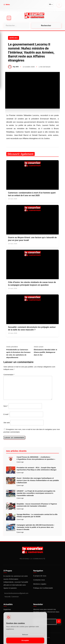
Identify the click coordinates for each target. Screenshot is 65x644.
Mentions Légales (40, 584)
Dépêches (7, 609)
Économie (6, 45)
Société (6, 51)
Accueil (6, 33)
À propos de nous (40, 576)
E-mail (6, 414)
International (9, 63)
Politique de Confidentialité (43, 588)
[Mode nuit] (59, 5)
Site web (7, 423)
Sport (5, 57)
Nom (6, 406)
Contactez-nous (39, 580)
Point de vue (8, 69)
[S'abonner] (59, 621)
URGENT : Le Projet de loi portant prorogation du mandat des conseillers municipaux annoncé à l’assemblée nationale (36, 493)
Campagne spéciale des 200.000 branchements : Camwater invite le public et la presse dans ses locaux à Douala (36, 527)
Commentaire (9, 375)
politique (6, 39)
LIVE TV (9, 79)
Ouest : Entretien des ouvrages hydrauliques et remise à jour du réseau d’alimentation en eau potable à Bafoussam (38, 480)
